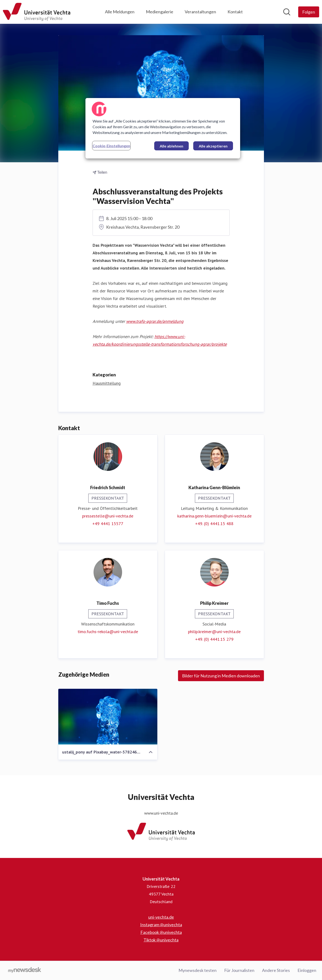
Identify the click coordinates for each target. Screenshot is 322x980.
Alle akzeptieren (213, 146)
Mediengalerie (160, 12)
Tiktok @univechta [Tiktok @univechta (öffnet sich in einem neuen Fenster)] (161, 940)
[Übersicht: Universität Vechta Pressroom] (37, 12)
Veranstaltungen (200, 12)
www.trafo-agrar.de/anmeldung (155, 322)
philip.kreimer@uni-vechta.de (214, 632)
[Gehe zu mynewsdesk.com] (25, 970)
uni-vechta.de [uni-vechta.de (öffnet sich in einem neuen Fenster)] (161, 917)
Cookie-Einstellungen (111, 146)
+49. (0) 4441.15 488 (214, 524)
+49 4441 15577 (108, 524)
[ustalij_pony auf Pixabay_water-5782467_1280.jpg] (108, 717)
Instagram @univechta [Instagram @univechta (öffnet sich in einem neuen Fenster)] (161, 925)
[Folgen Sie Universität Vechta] (309, 12)
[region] (163, 128)
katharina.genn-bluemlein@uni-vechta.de (214, 516)
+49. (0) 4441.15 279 (214, 639)
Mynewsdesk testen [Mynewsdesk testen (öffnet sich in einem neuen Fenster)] (198, 970)
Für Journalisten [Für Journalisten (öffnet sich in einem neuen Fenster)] (239, 970)
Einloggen (307, 970)
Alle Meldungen (120, 12)
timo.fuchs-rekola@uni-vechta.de (108, 632)
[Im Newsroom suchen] (287, 12)
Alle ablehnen (171, 146)
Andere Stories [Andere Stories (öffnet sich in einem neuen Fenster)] (276, 970)
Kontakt (235, 12)
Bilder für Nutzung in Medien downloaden (221, 676)
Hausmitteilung (107, 383)
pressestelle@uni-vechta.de (108, 516)
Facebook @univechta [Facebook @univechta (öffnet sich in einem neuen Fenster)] (161, 932)
